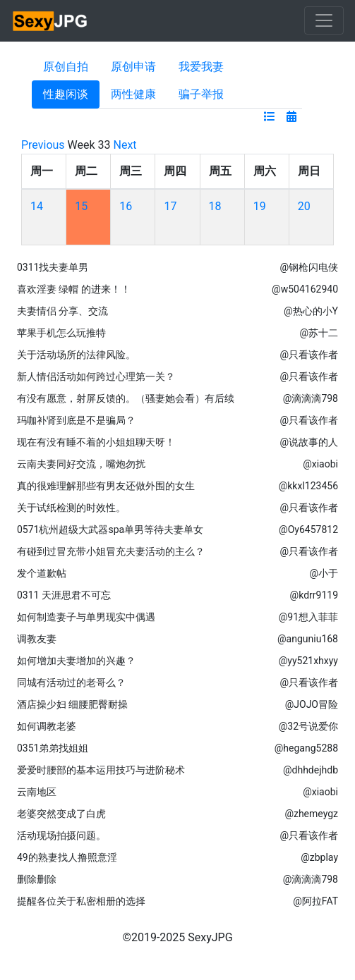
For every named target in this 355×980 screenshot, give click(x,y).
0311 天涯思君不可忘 (64, 595)
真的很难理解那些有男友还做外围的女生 (106, 486)
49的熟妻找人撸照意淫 (67, 857)
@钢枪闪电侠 (309, 267)
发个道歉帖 (42, 573)
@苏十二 (319, 333)
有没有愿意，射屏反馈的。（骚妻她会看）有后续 (126, 398)
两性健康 (133, 94)
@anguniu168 (308, 639)
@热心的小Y (311, 311)
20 (304, 206)
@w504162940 (305, 289)
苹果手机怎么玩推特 (61, 333)
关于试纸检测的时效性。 (71, 508)
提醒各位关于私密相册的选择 (81, 901)
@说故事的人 (309, 442)
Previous (43, 145)
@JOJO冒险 (312, 704)
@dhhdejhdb (311, 770)
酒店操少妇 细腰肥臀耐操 (72, 704)
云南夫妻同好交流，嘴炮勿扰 (81, 464)
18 (215, 206)
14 (37, 206)
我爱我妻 (201, 67)
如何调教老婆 (47, 726)
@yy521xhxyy (308, 661)
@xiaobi (320, 464)
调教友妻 (37, 639)
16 (126, 206)
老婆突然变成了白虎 (61, 814)
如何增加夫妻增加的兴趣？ (76, 661)
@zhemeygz (311, 814)
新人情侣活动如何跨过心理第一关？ (96, 376)
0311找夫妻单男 (53, 267)
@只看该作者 (309, 355)
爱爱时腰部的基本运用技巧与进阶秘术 (101, 770)
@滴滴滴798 (311, 398)
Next (125, 145)
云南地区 (37, 792)
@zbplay (319, 857)
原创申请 (133, 67)
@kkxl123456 (308, 486)
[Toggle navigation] (324, 20)
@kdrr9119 (314, 595)
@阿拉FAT (315, 901)
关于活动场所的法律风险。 (76, 355)
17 (170, 206)
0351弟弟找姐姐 (53, 748)
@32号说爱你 (308, 726)
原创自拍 (66, 67)
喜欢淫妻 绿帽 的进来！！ (74, 289)
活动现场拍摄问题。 (61, 835)
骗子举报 (201, 94)
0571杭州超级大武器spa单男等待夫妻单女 (110, 529)
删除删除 (37, 879)
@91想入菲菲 (308, 617)
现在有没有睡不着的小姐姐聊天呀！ (96, 442)
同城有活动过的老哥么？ (71, 682)
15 (81, 206)
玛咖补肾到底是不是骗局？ (76, 420)
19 (260, 206)
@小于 (324, 573)
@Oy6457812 (308, 529)
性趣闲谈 (66, 94)
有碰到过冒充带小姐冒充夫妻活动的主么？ (111, 551)
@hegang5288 (306, 748)
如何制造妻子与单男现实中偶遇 (86, 617)
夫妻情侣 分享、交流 (62, 311)
